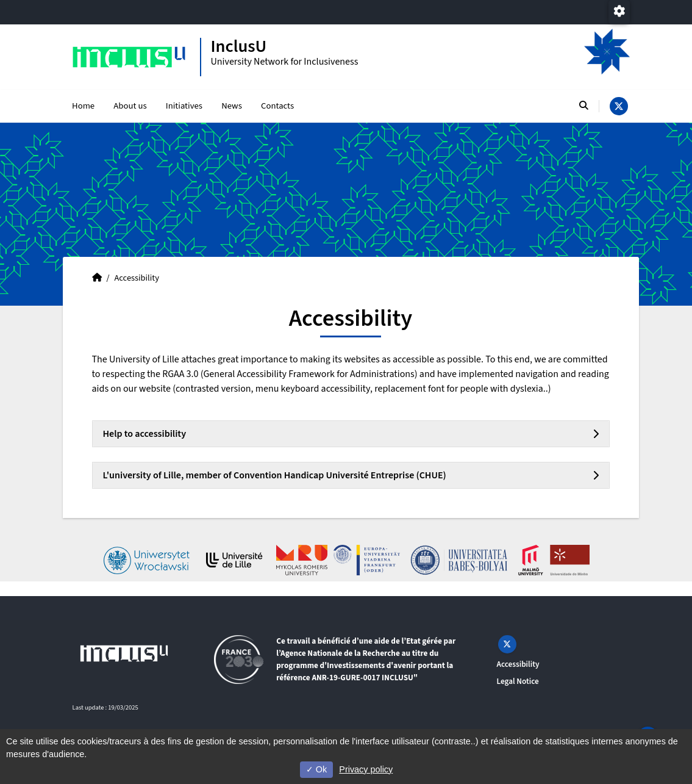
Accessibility (518, 664)
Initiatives (184, 106)
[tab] (351, 434)
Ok (316, 769)
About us (130, 106)
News (232, 106)
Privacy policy (366, 769)
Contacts (277, 106)
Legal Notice (518, 681)
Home (83, 106)
